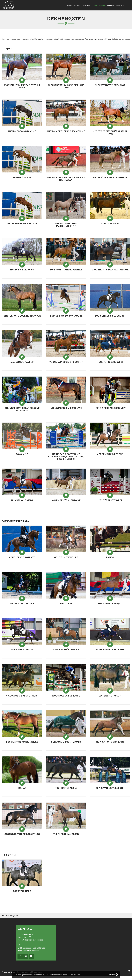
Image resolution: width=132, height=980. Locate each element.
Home (75, 7)
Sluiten (114, 975)
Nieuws (82, 7)
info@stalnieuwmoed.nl (30, 955)
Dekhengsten (105, 7)
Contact (126, 7)
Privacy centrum (8, 976)
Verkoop (116, 7)
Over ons (91, 7)
